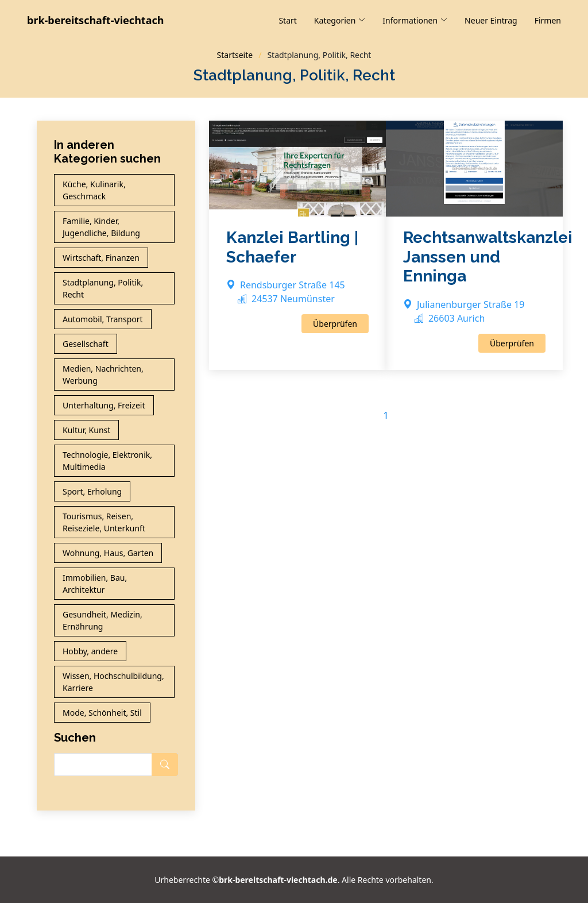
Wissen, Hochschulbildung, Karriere (113, 682)
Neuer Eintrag (491, 20)
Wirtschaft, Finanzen (101, 258)
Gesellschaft (86, 344)
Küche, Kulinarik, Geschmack (94, 190)
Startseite (235, 55)
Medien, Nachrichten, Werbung (103, 375)
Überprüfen (335, 324)
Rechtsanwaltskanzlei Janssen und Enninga (488, 257)
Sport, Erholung (92, 491)
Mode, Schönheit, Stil (102, 713)
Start (287, 20)
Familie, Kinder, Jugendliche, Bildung (101, 227)
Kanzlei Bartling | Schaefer (292, 247)
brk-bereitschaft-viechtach (95, 20)
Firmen (548, 20)
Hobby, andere (90, 651)
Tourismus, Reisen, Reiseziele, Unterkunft (104, 522)
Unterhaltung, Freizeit (104, 405)
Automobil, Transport (103, 319)
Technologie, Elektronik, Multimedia (107, 461)
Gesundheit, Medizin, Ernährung (102, 620)
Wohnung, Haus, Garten (108, 553)
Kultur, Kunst (86, 430)
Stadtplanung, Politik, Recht (103, 288)
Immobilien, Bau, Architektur (95, 584)
